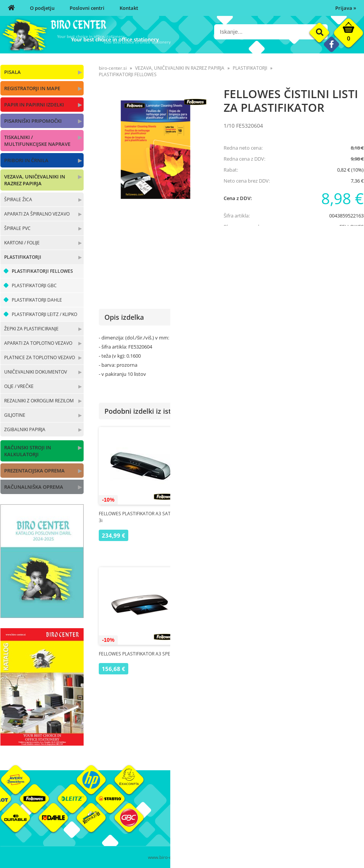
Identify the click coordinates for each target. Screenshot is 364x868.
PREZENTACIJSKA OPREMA (34, 471)
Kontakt (129, 8)
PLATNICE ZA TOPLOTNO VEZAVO (40, 357)
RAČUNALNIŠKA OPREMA (34, 487)
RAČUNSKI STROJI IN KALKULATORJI (28, 451)
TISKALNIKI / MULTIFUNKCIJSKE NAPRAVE (37, 141)
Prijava (346, 8)
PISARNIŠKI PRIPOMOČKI (33, 121)
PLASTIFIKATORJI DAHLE (37, 300)
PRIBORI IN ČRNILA (26, 160)
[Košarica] (348, 35)
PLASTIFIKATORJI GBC (34, 285)
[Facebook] (331, 44)
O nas (188, 803)
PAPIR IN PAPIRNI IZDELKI (34, 105)
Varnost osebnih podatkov (273, 826)
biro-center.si (113, 68)
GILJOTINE (15, 415)
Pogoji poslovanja (262, 815)
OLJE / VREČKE (19, 386)
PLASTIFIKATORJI (23, 257)
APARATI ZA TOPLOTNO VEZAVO (38, 343)
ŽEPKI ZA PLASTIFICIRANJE (31, 329)
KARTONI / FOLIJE (22, 243)
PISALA (12, 72)
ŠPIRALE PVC (17, 228)
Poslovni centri (87, 8)
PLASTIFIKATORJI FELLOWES (42, 271)
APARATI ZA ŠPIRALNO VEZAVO (37, 214)
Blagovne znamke (323, 815)
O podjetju (42, 8)
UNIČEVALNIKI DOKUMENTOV (36, 372)
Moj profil (254, 803)
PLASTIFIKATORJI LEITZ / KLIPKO (44, 314)
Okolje (310, 803)
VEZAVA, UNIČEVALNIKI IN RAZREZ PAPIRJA (35, 180)
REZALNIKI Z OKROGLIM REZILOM (39, 401)
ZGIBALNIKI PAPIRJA (25, 429)
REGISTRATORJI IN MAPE (32, 88)
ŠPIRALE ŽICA (18, 199)
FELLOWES (352, 227)
